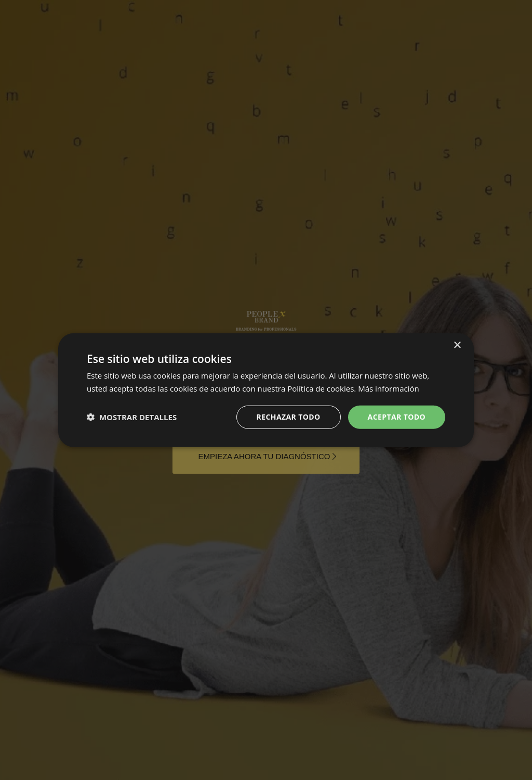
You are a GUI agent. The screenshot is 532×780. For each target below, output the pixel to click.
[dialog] (266, 390)
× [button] (457, 346)
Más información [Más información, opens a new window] (388, 388)
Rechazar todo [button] (289, 417)
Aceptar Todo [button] (397, 417)
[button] (132, 417)
